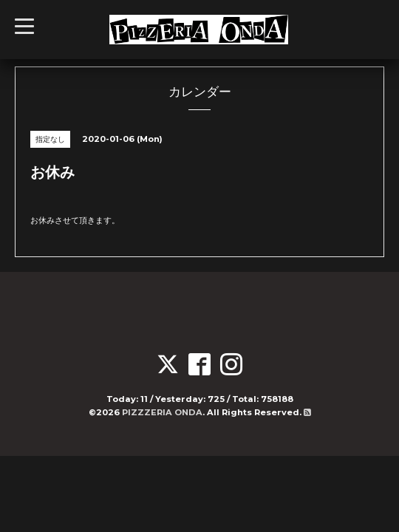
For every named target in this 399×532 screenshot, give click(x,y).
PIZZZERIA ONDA (162, 412)
